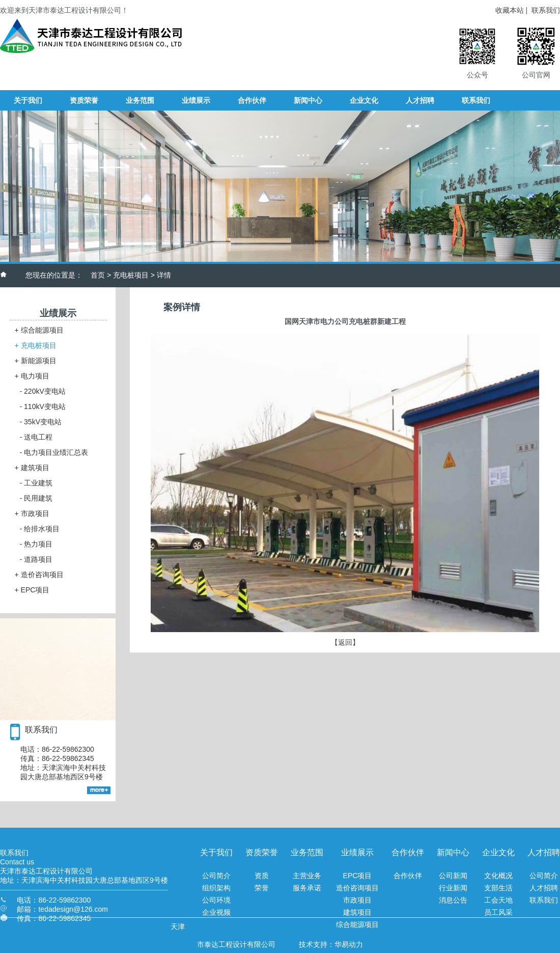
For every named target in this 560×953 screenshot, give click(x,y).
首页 (98, 275)
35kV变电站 (41, 422)
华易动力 (349, 944)
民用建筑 (36, 498)
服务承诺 (307, 888)
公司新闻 (453, 876)
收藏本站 (510, 10)
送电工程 (36, 437)
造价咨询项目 (39, 575)
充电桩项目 (131, 275)
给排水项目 (40, 529)
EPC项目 (32, 590)
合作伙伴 (408, 876)
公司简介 (216, 876)
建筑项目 (32, 468)
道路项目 (36, 559)
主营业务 (307, 876)
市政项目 (32, 513)
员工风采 (498, 912)
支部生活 (498, 888)
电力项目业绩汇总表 (54, 452)
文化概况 (498, 876)
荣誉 (262, 888)
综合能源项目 (39, 330)
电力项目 (32, 376)
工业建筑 (36, 483)
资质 (262, 876)
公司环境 (216, 900)
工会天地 (498, 900)
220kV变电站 (43, 391)
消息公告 (453, 900)
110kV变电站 (43, 406)
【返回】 (345, 642)
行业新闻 (453, 888)
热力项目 (36, 544)
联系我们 (546, 10)
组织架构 (216, 888)
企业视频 (216, 912)
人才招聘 (544, 888)
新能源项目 (36, 361)
